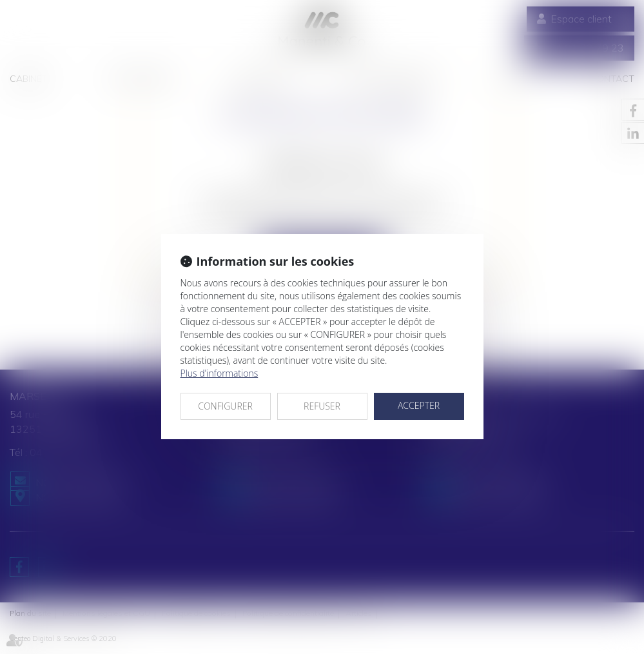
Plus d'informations (220, 373)
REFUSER (322, 406)
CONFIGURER (225, 406)
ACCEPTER (419, 405)
